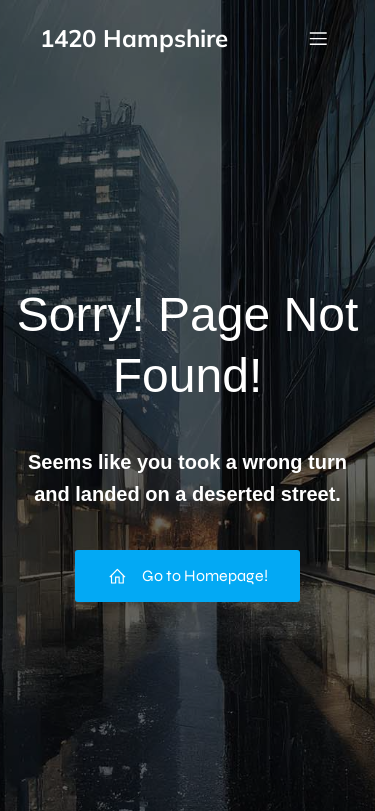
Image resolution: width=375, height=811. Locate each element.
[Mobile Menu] (318, 38)
